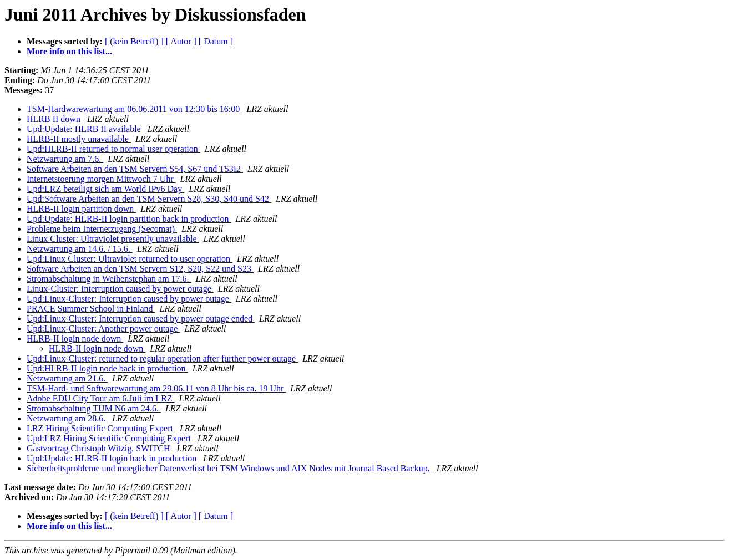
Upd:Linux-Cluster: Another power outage (103, 329)
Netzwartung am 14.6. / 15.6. (80, 249)
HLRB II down (55, 119)
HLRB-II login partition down (81, 209)
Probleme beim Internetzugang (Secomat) (102, 229)
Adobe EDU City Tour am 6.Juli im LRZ (101, 398)
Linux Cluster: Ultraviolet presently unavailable (113, 239)
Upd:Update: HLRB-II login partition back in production (129, 219)
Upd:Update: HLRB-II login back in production (113, 458)
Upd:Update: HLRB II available (85, 129)
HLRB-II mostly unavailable (79, 139)
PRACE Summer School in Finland (91, 309)
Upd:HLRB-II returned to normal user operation (113, 149)
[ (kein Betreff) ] (134, 41)
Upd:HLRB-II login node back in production (107, 368)
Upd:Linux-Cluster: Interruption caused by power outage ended (141, 319)
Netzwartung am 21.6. (67, 378)
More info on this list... (69, 51)
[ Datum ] (216, 41)
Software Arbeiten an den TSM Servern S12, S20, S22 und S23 (140, 269)
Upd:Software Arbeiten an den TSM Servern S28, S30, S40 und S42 (149, 199)
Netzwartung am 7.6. (65, 159)
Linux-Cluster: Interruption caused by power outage (120, 289)
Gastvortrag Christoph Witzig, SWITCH (100, 448)
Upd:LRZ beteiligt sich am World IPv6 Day (105, 189)
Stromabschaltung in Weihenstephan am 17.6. (109, 279)
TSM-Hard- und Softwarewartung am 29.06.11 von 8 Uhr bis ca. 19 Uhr (156, 388)
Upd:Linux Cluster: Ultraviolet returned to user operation (130, 259)
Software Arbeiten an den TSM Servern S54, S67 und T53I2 (135, 169)
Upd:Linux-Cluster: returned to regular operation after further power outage (162, 358)
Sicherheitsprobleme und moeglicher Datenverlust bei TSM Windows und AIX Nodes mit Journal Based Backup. (229, 468)
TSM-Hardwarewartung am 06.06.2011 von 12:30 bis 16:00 (134, 109)
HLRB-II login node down (75, 338)
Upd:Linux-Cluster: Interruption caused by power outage (129, 299)
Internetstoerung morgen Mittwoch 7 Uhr (101, 179)
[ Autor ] (181, 41)
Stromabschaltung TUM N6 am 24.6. (94, 408)
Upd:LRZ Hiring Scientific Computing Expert (110, 438)
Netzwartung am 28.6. (67, 418)
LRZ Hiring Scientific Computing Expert (101, 428)
